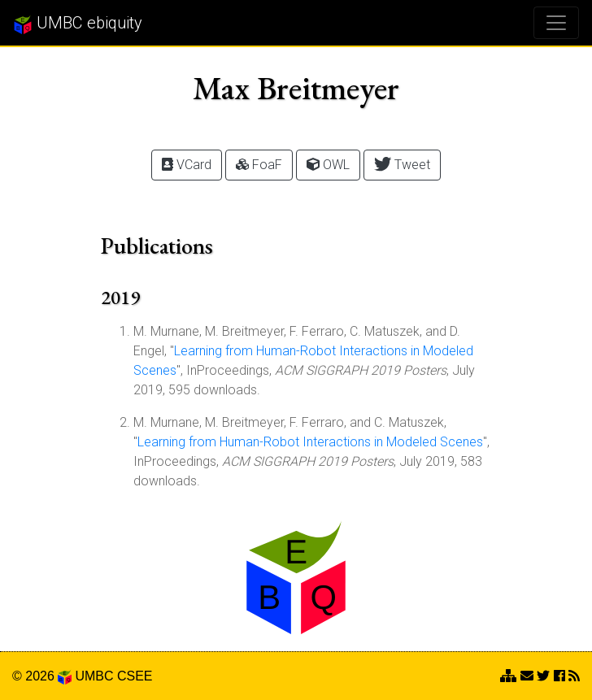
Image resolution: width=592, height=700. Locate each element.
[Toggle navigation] (556, 23)
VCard (187, 165)
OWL (328, 165)
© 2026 (42, 676)
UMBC (94, 676)
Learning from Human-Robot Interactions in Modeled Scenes (310, 442)
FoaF (259, 165)
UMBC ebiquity (78, 24)
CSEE (135, 676)
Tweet (402, 164)
